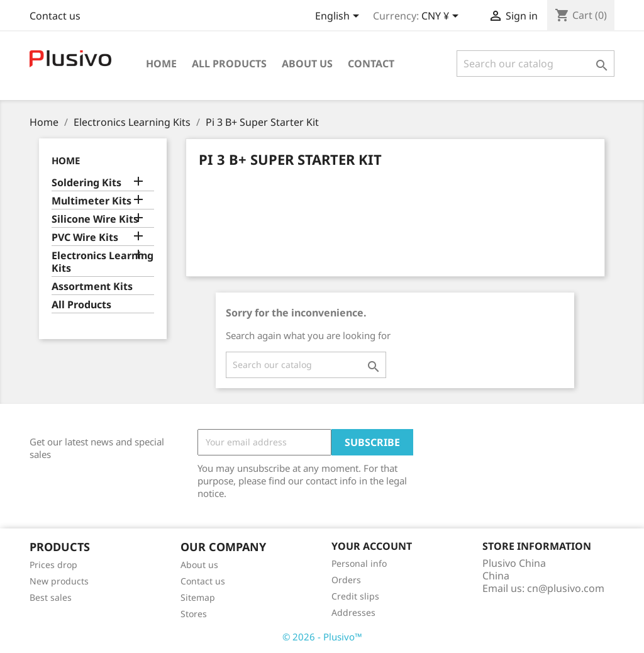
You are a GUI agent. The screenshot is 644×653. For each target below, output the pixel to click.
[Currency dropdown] (442, 17)
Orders (346, 580)
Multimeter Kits (92, 201)
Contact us (55, 16)
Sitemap (198, 597)
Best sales (51, 597)
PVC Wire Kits (85, 237)
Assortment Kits (92, 287)
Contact (371, 64)
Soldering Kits (86, 183)
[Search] (536, 64)
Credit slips (355, 596)
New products (59, 581)
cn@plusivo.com (566, 588)
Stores (194, 614)
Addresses (353, 612)
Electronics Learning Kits (103, 262)
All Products (229, 64)
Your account (372, 546)
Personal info (359, 563)
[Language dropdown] (339, 17)
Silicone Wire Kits (95, 219)
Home (161, 64)
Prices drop (53, 565)
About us (307, 64)
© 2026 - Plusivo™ (322, 637)
